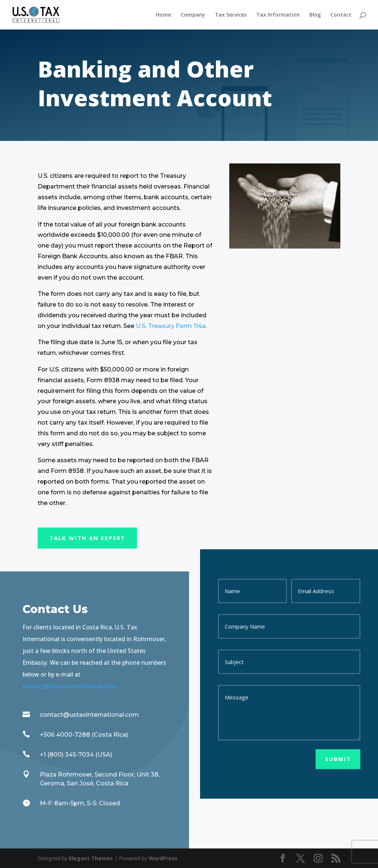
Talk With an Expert (87, 538)
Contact (341, 15)
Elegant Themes (91, 858)
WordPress (163, 858)
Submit (338, 759)
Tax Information (278, 15)
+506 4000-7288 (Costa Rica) (84, 735)
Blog (315, 15)
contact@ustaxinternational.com (69, 686)
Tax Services (231, 15)
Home (163, 15)
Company (193, 15)
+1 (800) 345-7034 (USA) (76, 755)
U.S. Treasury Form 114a (171, 326)
